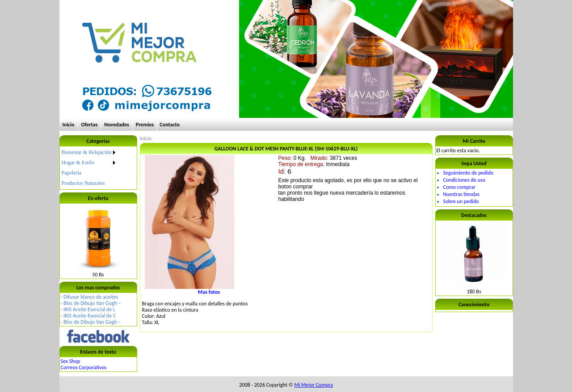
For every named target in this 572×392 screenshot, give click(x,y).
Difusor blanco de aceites (91, 297)
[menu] (89, 168)
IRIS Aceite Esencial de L (89, 309)
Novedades (117, 125)
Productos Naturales (83, 183)
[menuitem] (89, 152)
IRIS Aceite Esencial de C (90, 316)
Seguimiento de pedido (469, 173)
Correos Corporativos (84, 367)
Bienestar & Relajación (87, 152)
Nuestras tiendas (461, 194)
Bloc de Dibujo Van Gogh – (92, 303)
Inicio (69, 125)
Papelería (72, 173)
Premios (145, 125)
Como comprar (459, 187)
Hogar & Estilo (78, 163)
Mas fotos (209, 292)
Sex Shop (71, 361)
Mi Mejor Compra (313, 385)
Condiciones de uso (464, 180)
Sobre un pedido (461, 201)
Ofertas (90, 125)
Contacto (170, 125)
